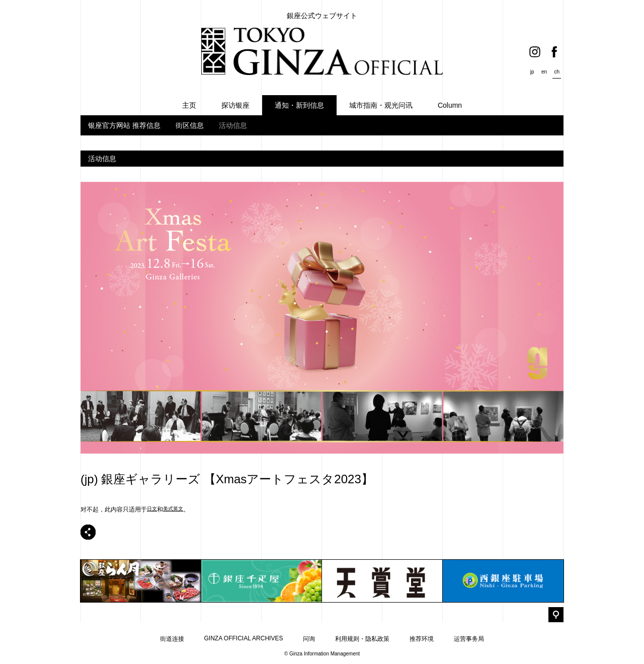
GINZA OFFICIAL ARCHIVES (244, 638)
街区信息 (190, 125)
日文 (152, 509)
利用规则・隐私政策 (362, 639)
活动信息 (233, 125)
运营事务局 (469, 639)
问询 (309, 639)
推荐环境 (422, 639)
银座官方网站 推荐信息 (124, 125)
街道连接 (172, 639)
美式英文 (173, 509)
